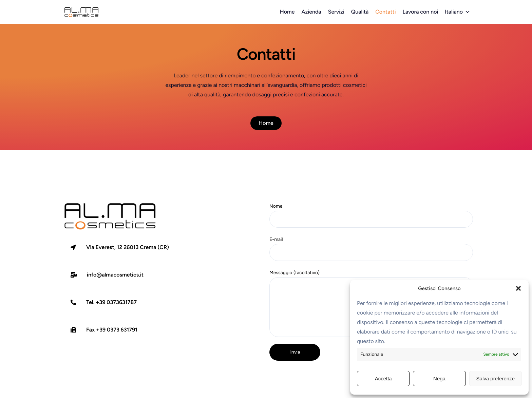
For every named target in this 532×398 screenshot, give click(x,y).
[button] (518, 288)
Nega (439, 378)
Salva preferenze (496, 378)
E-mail (371, 249)
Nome (371, 215)
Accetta (383, 378)
